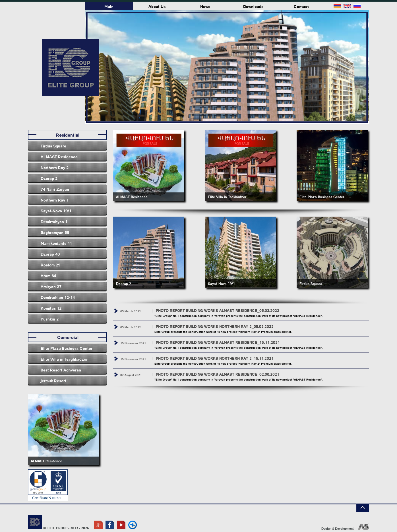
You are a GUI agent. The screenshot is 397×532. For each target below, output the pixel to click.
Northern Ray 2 (55, 167)
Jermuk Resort (53, 381)
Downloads (253, 6)
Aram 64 (48, 276)
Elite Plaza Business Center (67, 348)
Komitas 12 (51, 308)
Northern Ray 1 (55, 200)
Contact (301, 6)
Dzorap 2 (49, 178)
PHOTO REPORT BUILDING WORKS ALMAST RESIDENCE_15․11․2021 (218, 342)
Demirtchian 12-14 (58, 297)
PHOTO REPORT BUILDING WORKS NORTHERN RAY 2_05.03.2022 (215, 326)
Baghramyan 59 (55, 232)
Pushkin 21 (51, 319)
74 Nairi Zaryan (55, 189)
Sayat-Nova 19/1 (56, 211)
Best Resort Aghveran (61, 370)
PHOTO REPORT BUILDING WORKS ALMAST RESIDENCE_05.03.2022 (218, 310)
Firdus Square (53, 146)
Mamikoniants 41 (56, 243)
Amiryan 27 (51, 286)
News (205, 6)
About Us (157, 6)
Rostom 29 (50, 265)
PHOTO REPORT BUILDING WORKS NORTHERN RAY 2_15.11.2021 (215, 358)
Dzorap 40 (50, 254)
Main (109, 6)
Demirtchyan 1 (54, 221)
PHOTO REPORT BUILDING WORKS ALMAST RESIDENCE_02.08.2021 (218, 374)
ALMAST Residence (59, 157)
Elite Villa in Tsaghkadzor (64, 359)
